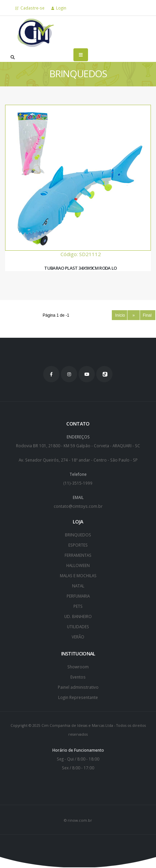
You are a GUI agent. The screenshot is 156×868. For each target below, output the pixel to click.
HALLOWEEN (78, 565)
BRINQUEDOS (78, 535)
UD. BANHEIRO (78, 616)
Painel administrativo (78, 687)
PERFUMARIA (78, 596)
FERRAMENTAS (78, 555)
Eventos (78, 677)
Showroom (78, 667)
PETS (78, 606)
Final (148, 315)
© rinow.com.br (78, 820)
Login (59, 8)
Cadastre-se (30, 8)
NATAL (78, 586)
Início (119, 315)
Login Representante (78, 697)
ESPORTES (78, 545)
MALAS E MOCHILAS (78, 575)
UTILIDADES (78, 627)
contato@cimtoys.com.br (78, 506)
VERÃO (78, 637)
